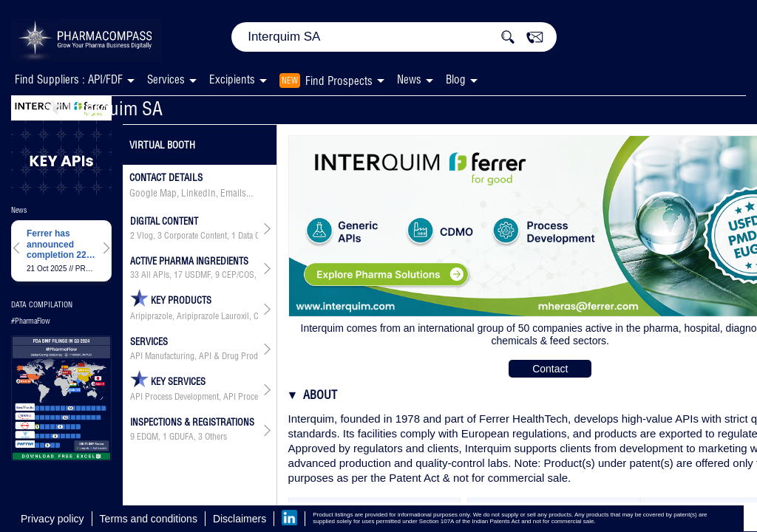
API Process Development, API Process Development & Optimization (194, 397)
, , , (194, 236)
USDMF (198, 275)
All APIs (155, 275)
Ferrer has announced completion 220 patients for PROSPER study (59, 244)
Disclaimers (240, 519)
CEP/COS (238, 275)
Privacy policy (52, 519)
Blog (456, 79)
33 (135, 275)
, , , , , (194, 275)
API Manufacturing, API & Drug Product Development (194, 356)
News (409, 79)
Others (216, 437)
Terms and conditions (149, 519)
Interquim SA (103, 108)
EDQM (147, 437)
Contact (550, 369)
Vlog (145, 236)
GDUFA (181, 437)
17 (178, 275)
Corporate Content (196, 236)
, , (179, 437)
